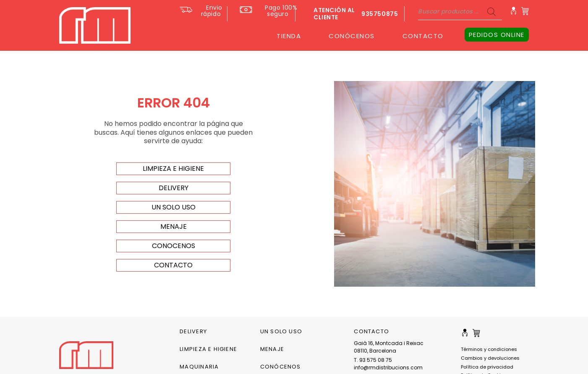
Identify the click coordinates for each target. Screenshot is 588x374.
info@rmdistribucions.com (388, 367)
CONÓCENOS (352, 36)
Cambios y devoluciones (490, 358)
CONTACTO (423, 36)
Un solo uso (281, 331)
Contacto (173, 265)
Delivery (193, 331)
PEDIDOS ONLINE (497, 35)
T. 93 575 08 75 (373, 360)
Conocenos (174, 246)
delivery (174, 188)
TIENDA (289, 36)
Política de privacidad (487, 367)
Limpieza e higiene (208, 349)
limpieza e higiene (173, 169)
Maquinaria (199, 367)
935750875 (380, 14)
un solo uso (174, 207)
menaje (174, 226)
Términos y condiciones (489, 349)
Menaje (272, 349)
